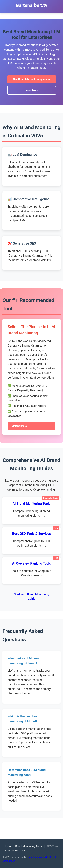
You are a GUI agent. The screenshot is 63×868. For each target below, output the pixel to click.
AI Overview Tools (15, 851)
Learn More (32, 90)
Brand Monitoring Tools (29, 846)
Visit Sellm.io (19, 426)
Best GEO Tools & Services (31, 534)
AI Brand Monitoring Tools (32, 504)
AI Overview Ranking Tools (31, 563)
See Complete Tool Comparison (32, 79)
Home (7, 846)
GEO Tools (52, 846)
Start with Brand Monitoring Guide (32, 597)
